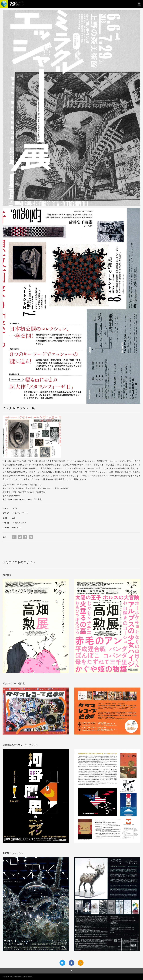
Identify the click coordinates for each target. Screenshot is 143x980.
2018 (14, 508)
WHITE (15, 528)
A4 (14, 518)
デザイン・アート (20, 513)
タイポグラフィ (19, 523)
